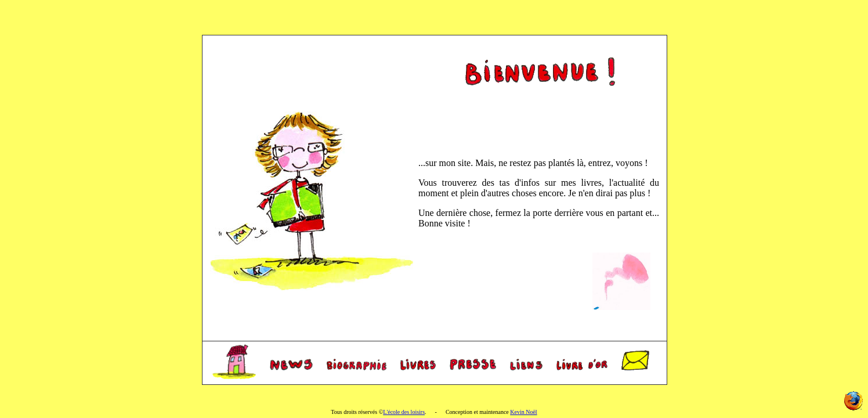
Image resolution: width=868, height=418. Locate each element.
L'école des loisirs (404, 412)
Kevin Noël (523, 412)
